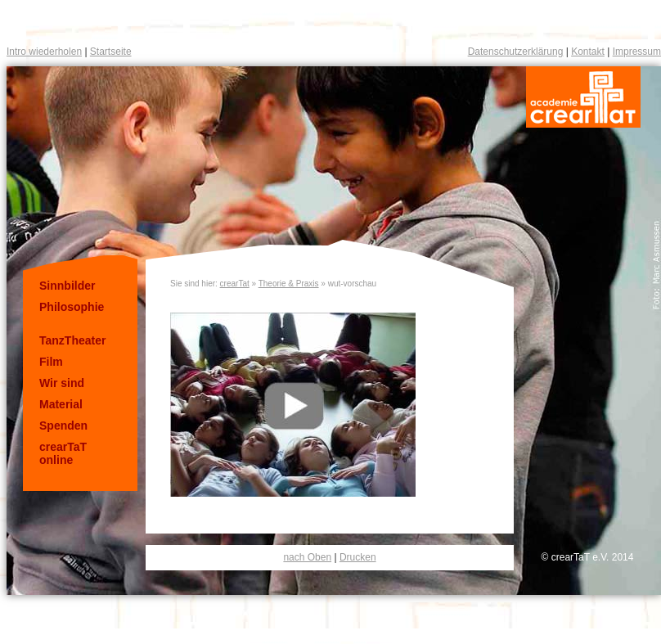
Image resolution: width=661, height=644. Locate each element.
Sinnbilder (67, 286)
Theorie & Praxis (289, 284)
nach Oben (307, 557)
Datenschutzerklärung (516, 52)
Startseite (111, 52)
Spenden (63, 426)
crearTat (235, 284)
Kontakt (588, 52)
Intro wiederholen (44, 52)
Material (61, 404)
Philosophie (72, 307)
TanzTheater (72, 340)
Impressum (637, 52)
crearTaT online (63, 453)
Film (51, 362)
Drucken (358, 557)
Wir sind (62, 383)
